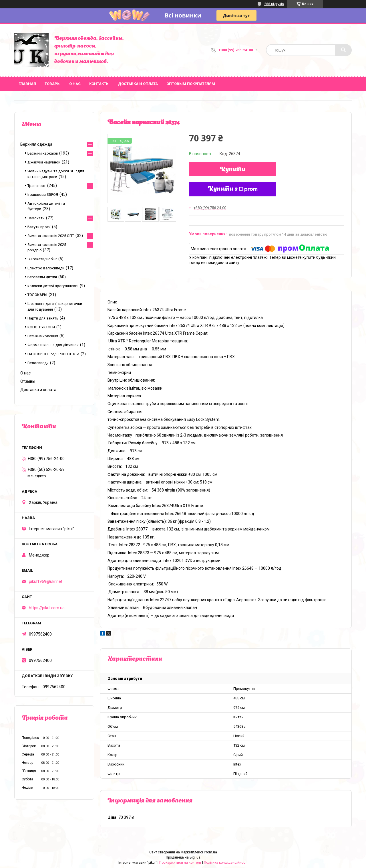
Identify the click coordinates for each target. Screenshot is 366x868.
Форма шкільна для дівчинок (53, 345)
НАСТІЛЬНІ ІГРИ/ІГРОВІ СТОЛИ (53, 354)
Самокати (36, 218)
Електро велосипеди (46, 268)
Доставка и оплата (138, 84)
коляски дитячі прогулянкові (53, 286)
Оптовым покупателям (191, 84)
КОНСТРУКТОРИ (41, 327)
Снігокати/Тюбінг (42, 259)
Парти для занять (43, 318)
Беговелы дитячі (42, 277)
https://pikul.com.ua (47, 608)
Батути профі (39, 227)
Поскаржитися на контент (180, 863)
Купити (233, 170)
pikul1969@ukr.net (46, 581)
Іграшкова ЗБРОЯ (43, 195)
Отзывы (28, 381)
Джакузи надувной (44, 162)
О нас (75, 84)
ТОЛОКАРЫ (37, 295)
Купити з (233, 189)
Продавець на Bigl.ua (183, 857)
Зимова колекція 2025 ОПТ (51, 236)
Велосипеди (38, 363)
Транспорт (37, 186)
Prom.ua (210, 852)
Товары (53, 84)
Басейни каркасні (43, 153)
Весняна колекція (43, 336)
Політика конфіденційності (226, 863)
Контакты (99, 84)
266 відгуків (274, 4)
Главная (27, 84)
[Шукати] (343, 50)
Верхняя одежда (36, 144)
